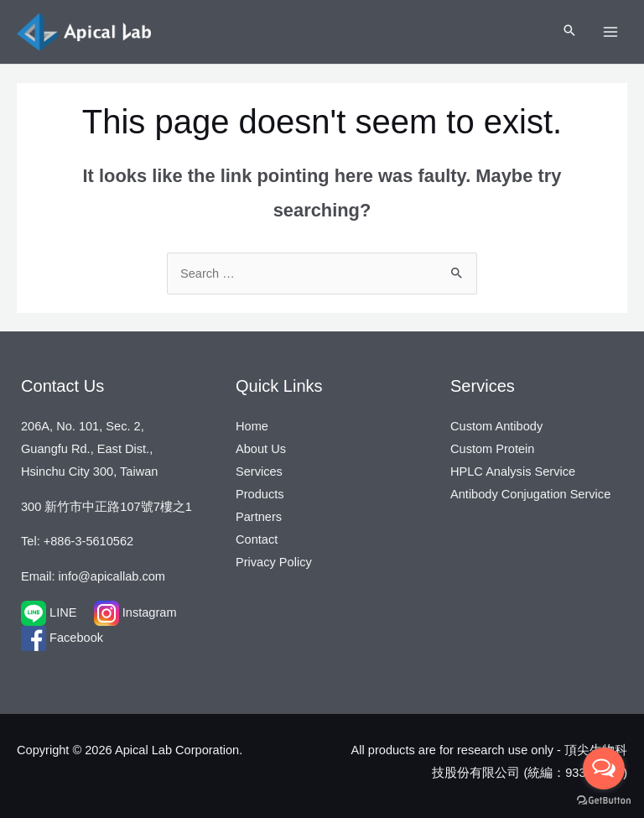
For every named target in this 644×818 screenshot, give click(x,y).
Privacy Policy (274, 562)
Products (260, 494)
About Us (261, 449)
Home (252, 426)
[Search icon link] (569, 32)
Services (259, 472)
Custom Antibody (496, 426)
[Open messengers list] (604, 769)
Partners (259, 517)
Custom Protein (492, 449)
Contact (257, 539)
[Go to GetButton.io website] (604, 801)
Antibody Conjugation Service (530, 494)
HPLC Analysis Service (513, 472)
